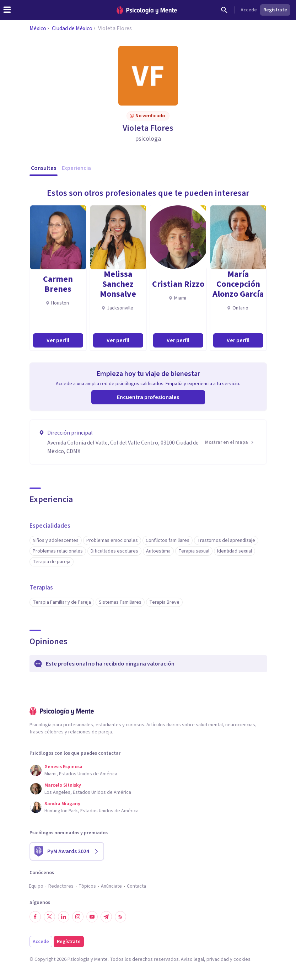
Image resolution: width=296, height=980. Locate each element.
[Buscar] (224, 10)
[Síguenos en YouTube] (92, 917)
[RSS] (120, 917)
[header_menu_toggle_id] (7, 10)
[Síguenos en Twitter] (49, 917)
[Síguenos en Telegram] (106, 917)
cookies (242, 959)
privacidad (218, 959)
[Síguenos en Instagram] (78, 917)
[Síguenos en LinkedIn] (64, 917)
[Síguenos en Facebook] (35, 917)
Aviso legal (192, 959)
